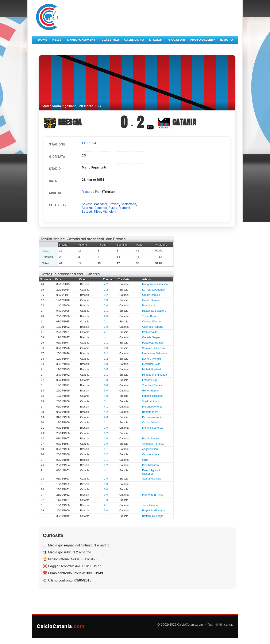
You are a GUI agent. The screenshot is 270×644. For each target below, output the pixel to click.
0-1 (106, 449)
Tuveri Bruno (150, 316)
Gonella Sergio (151, 337)
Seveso (87, 204)
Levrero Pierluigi (152, 359)
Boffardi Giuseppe (153, 516)
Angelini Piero (150, 449)
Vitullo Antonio (151, 401)
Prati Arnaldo (150, 332)
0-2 (106, 295)
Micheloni (109, 211)
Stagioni (156, 40)
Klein (98, 211)
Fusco (113, 208)
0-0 (106, 348)
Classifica (110, 40)
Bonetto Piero (150, 412)
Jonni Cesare (150, 505)
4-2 (106, 284)
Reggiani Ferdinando (155, 375)
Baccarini (101, 204)
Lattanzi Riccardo (152, 396)
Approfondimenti (82, 40)
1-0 (106, 300)
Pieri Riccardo (150, 465)
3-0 (106, 391)
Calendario (134, 40)
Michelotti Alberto (152, 369)
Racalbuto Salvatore (154, 311)
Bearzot (87, 208)
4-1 (106, 337)
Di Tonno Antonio (152, 417)
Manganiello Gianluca (155, 284)
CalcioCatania (61, 626)
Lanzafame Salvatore (155, 353)
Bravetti (114, 204)
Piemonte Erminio (153, 495)
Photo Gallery (202, 40)
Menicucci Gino (151, 364)
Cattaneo (101, 208)
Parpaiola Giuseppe (154, 511)
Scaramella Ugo (152, 479)
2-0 (106, 306)
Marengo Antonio (152, 407)
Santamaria (128, 204)
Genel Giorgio (150, 391)
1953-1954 (89, 143)
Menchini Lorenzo (153, 428)
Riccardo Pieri (92, 192)
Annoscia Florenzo (153, 444)
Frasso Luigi (149, 380)
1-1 (106, 343)
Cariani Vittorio (151, 423)
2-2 (106, 290)
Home (43, 40)
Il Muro (227, 40)
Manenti (124, 208)
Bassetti (87, 211)
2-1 (106, 311)
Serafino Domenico (153, 348)
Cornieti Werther (152, 322)
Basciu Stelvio (151, 439)
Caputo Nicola (151, 454)
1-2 (106, 359)
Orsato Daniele (151, 295)
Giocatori (177, 40)
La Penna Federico (153, 290)
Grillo (145, 460)
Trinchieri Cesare (152, 385)
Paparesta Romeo (153, 343)
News (57, 40)
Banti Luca (148, 306)
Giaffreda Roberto (153, 327)
